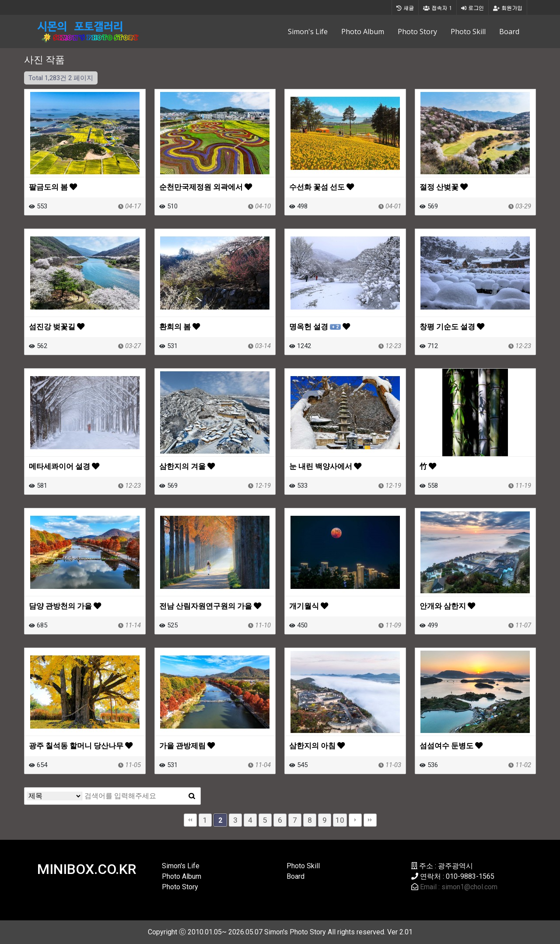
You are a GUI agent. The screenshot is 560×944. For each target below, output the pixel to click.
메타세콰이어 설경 (64, 466)
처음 (190, 820)
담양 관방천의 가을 (65, 606)
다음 (355, 820)
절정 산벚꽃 (444, 187)
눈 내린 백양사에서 (325, 466)
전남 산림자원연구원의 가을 (210, 606)
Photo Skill (468, 32)
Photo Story (417, 32)
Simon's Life (308, 32)
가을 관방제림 (187, 746)
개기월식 (309, 606)
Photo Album (363, 32)
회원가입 (508, 8)
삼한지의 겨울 (187, 466)
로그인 (472, 8)
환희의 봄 (180, 327)
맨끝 (370, 820)
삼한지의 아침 (317, 746)
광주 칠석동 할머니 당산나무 (81, 746)
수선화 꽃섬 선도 (322, 187)
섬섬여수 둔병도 (451, 746)
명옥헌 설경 (320, 327)
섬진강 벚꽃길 (57, 327)
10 (340, 820)
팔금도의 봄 (53, 187)
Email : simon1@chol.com (459, 887)
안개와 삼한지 (447, 606)
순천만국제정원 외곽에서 (206, 187)
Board (509, 32)
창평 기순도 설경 (452, 327)
